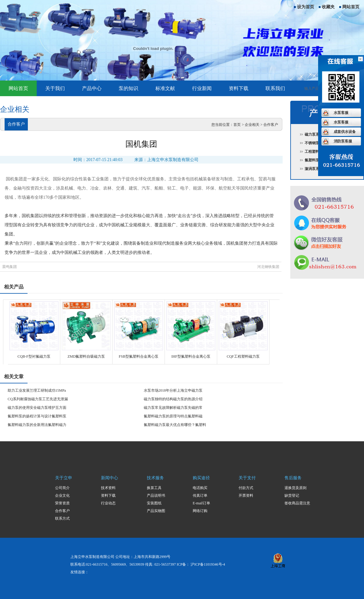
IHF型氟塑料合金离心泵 (191, 356)
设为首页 (306, 7)
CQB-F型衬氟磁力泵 (34, 356)
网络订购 (200, 511)
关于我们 (55, 88)
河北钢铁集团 (268, 267)
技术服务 (155, 478)
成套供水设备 (345, 132)
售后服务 (293, 478)
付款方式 (246, 488)
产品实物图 (156, 511)
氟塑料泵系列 (316, 160)
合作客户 (271, 125)
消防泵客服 (343, 141)
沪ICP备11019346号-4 (208, 564)
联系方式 (62, 518)
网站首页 (351, 7)
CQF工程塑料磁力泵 (243, 356)
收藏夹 (328, 7)
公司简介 (62, 488)
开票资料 (246, 495)
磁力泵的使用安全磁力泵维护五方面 (37, 408)
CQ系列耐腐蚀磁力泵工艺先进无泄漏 (38, 399)
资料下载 (239, 88)
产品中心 (92, 88)
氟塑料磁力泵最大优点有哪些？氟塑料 (175, 425)
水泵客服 (341, 113)
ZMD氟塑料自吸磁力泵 (86, 356)
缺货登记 (292, 495)
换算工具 (154, 488)
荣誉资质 (62, 503)
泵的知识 (128, 88)
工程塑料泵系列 (318, 152)
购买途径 (201, 478)
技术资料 (108, 488)
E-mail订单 (201, 503)
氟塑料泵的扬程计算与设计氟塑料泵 (37, 416)
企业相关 (252, 125)
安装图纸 (154, 503)
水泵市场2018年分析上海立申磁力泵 (173, 390)
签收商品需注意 (297, 503)
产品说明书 (156, 495)
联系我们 (275, 88)
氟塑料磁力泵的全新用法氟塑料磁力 (37, 425)
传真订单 (200, 495)
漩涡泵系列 (314, 169)
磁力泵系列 (314, 134)
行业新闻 (202, 88)
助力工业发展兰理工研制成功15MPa (37, 390)
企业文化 (62, 495)
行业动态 (108, 503)
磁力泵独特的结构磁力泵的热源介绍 (173, 399)
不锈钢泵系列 (316, 143)
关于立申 (64, 478)
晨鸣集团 (9, 267)
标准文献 (165, 88)
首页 (237, 125)
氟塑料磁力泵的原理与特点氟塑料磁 (173, 416)
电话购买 (200, 488)
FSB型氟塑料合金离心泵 (138, 356)
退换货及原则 (295, 488)
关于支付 (247, 478)
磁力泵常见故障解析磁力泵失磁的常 (173, 408)
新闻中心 (110, 478)
